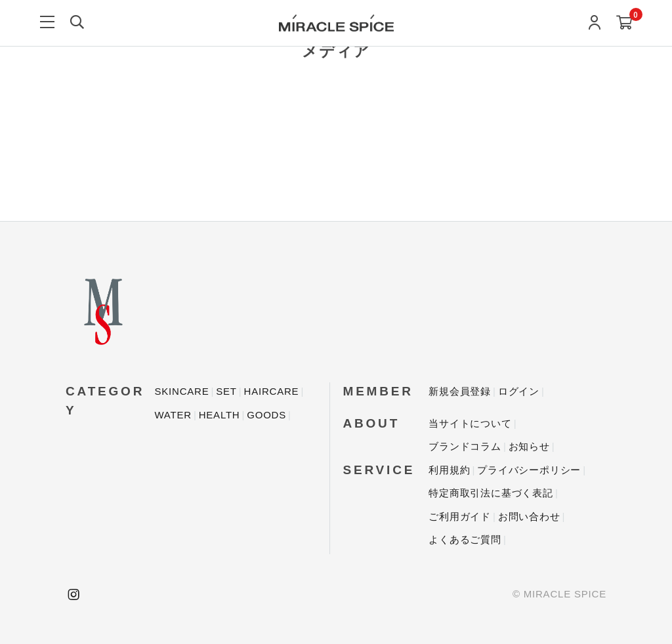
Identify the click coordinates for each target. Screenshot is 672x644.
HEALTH (220, 415)
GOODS (266, 415)
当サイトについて (470, 423)
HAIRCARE (272, 391)
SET (226, 391)
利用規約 (449, 470)
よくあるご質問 (465, 539)
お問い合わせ (529, 516)
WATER (173, 415)
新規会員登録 (460, 391)
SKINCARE (181, 391)
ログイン (519, 391)
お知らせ (529, 446)
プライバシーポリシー (529, 470)
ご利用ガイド (460, 516)
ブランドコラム (465, 446)
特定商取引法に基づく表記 (491, 493)
